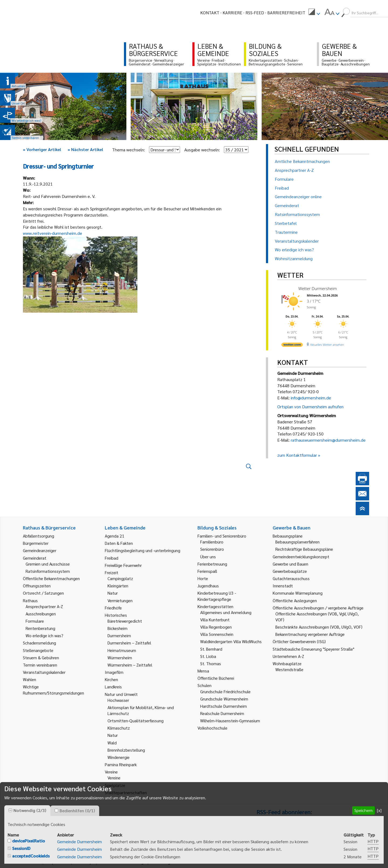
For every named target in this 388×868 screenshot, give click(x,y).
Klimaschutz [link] (119, 728)
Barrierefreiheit (286, 13)
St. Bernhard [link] (211, 649)
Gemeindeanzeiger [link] (40, 550)
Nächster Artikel (85, 149)
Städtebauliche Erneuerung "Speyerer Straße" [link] (313, 649)
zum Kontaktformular (297, 455)
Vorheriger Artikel (42, 149)
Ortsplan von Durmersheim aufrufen (310, 407)
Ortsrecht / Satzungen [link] (43, 593)
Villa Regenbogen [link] (216, 627)
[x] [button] (379, 810)
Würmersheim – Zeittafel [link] (130, 665)
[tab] (27, 811)
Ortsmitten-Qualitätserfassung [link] (136, 721)
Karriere (232, 13)
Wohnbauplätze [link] (287, 663)
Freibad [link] (112, 558)
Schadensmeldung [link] (39, 643)
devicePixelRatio (29, 841)
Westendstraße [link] (289, 669)
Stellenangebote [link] (38, 650)
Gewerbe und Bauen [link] (290, 564)
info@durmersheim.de (311, 398)
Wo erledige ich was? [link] (44, 635)
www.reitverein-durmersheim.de (53, 233)
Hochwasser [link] (118, 700)
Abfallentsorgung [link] (39, 536)
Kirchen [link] (111, 679)
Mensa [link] (203, 671)
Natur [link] (113, 593)
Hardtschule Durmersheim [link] (224, 706)
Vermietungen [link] (120, 600)
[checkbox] (10, 810)
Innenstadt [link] (283, 586)
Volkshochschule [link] (212, 728)
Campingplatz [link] (120, 578)
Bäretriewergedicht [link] (125, 621)
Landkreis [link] (113, 687)
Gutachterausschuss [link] (291, 578)
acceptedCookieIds (31, 856)
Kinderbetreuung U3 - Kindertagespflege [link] (217, 596)
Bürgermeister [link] (36, 543)
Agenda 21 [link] (115, 536)
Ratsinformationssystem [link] (48, 571)
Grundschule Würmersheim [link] (224, 699)
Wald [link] (112, 743)
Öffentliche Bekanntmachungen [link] (51, 578)
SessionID (21, 848)
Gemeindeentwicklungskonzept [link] (301, 557)
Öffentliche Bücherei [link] (216, 678)
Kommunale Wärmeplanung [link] (298, 593)
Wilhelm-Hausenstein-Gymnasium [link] (230, 721)
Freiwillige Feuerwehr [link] (123, 565)
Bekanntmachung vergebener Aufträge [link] (310, 634)
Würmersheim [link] (120, 658)
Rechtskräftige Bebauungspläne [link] (304, 549)
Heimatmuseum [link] (122, 650)
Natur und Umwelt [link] (121, 694)
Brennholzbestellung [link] (126, 750)
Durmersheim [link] (119, 635)
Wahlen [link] (30, 679)
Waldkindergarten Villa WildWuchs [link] (231, 641)
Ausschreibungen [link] (41, 614)
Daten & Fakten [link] (119, 543)
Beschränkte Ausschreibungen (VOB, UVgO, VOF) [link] (319, 627)
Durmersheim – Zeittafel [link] (129, 643)
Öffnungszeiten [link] (37, 586)
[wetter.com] (292, 346)
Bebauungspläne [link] (288, 536)
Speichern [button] (363, 810)
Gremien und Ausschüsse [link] (48, 564)
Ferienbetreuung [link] (212, 564)
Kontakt (210, 13)
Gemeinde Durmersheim (79, 841)
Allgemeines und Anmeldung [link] (226, 612)
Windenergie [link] (119, 757)
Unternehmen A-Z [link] (288, 656)
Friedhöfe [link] (113, 608)
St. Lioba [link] (208, 656)
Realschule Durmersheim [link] (222, 713)
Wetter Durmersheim (318, 288)
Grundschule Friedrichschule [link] (225, 691)
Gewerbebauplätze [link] (290, 571)
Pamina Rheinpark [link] (121, 764)
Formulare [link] (35, 621)
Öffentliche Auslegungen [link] (295, 600)
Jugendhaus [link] (208, 586)
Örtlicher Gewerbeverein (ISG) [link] (299, 641)
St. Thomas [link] (211, 663)
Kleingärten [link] (118, 586)
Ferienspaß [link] (207, 571)
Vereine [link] (114, 778)
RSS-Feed (255, 13)
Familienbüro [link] (212, 542)
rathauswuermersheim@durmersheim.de (328, 440)
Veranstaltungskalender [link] (44, 672)
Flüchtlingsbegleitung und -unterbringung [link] (143, 550)
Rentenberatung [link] (40, 628)
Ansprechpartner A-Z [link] (44, 606)
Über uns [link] (208, 557)
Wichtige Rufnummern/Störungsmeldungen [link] (53, 690)
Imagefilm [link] (114, 672)
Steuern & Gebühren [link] (41, 658)
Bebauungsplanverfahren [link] (297, 542)
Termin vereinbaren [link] (40, 665)
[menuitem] (314, 13)
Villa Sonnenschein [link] (217, 634)
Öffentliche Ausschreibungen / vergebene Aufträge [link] (318, 608)
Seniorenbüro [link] (212, 549)
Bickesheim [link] (117, 628)
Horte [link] (203, 578)
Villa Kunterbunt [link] (215, 620)
